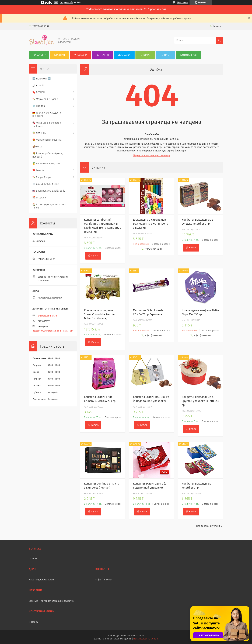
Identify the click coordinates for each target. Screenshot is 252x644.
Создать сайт (66, 2)
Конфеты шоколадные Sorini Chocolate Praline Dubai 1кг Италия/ (99, 314)
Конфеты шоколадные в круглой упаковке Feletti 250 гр (200, 401)
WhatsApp (80, 55)
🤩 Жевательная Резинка (47, 140)
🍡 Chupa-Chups (42, 177)
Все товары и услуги (208, 526)
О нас (165, 55)
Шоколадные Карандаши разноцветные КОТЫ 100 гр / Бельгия (151, 224)
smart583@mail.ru (47, 316)
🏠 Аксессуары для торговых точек (49, 206)
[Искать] (219, 40)
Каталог (38, 55)
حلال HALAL (38, 85)
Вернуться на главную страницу (152, 155)
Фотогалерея (188, 55)
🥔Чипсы (37, 147)
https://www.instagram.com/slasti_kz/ (53, 331)
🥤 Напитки (39, 106)
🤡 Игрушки (39, 198)
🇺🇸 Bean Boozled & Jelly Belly (49, 191)
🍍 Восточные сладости (46, 164)
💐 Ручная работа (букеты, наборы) (48, 155)
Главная (59, 55)
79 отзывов (182, 2)
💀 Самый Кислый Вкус (45, 184)
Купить (95, 256)
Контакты (103, 55)
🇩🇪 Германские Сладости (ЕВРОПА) (47, 114)
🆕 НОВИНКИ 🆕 (41, 79)
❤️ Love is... (39, 170)
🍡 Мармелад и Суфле (45, 99)
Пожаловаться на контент (146, 639)
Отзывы (33, 559)
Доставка (124, 55)
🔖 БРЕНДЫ (39, 92)
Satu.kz (141, 636)
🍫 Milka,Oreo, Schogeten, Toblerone (47, 125)
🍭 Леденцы (39, 133)
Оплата (145, 55)
